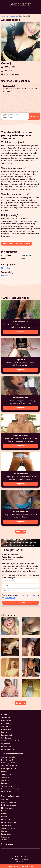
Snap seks (5, 837)
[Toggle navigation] (4, 11)
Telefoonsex (6, 840)
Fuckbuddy (5, 723)
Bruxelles (5, 276)
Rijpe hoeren (6, 820)
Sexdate (4, 783)
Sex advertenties (12, 16)
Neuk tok (4, 772)
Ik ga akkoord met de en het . (20, 596)
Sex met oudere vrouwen (10, 741)
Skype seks (6, 744)
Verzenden (34, 116)
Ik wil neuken (6, 729)
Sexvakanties (6, 834)
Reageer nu (20, 332)
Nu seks (4, 811)
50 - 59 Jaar (6, 268)
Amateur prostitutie (8, 757)
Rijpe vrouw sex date (9, 822)
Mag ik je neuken (7, 808)
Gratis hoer (5, 799)
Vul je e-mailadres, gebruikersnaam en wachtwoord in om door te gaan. (20, 579)
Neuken (4, 732)
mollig (23, 258)
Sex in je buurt (6, 825)
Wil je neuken (6, 792)
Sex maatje (5, 777)
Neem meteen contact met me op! (16, 244)
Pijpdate (4, 814)
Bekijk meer (21, 531)
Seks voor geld (7, 774)
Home (3, 16)
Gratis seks (5, 726)
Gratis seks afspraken (9, 766)
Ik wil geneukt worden (9, 805)
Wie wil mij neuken (8, 750)
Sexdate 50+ (6, 831)
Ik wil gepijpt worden (9, 769)
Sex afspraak (6, 738)
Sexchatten (5, 780)
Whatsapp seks (7, 747)
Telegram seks (7, 786)
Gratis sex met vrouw (9, 802)
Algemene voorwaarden (28, 595)
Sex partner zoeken (8, 828)
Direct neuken (6, 721)
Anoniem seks (6, 718)
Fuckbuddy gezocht (8, 763)
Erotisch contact (7, 760)
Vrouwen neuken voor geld (11, 789)
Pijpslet (4, 817)
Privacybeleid (10, 598)
